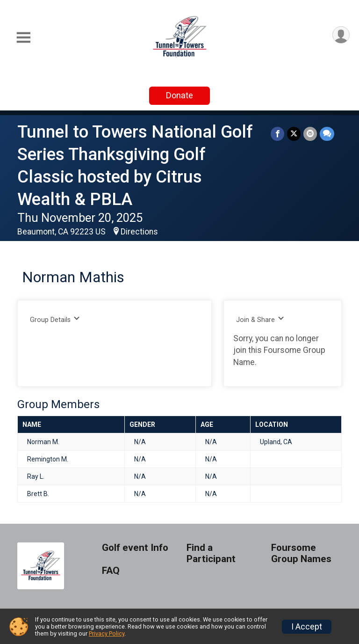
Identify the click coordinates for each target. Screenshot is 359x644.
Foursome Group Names (301, 553)
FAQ (111, 571)
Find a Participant (211, 553)
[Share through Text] (327, 134)
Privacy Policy (107, 633)
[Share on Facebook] (277, 134)
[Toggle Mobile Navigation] (23, 38)
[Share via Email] (310, 134)
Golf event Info (135, 548)
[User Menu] (341, 35)
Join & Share (260, 319)
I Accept (307, 627)
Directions (139, 232)
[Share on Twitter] (294, 134)
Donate (179, 95)
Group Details (55, 319)
